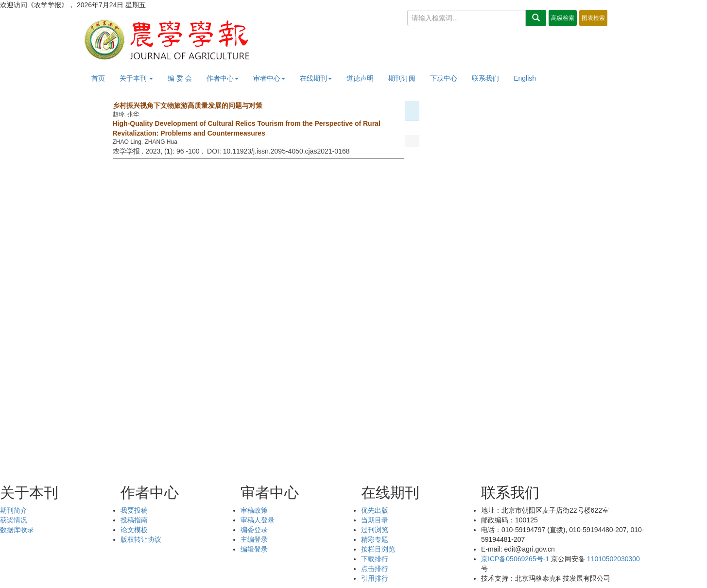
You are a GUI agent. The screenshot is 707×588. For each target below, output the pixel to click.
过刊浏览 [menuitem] (375, 530)
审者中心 (269, 78)
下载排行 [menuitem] (375, 559)
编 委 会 (180, 78)
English (525, 78)
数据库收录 (17, 530)
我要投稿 (134, 510)
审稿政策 (254, 510)
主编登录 (254, 539)
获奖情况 (14, 520)
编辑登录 (254, 549)
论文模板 (134, 530)
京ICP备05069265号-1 (515, 559)
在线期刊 (316, 78)
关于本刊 (137, 78)
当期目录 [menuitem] (375, 520)
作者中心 (223, 78)
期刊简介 (14, 510)
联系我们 (485, 78)
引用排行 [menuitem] (375, 578)
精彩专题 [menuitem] (375, 539)
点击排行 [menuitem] (375, 569)
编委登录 (254, 530)
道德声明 (360, 78)
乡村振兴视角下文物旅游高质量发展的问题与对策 (188, 105)
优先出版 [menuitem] (375, 510)
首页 (98, 78)
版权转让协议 (141, 539)
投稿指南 (134, 520)
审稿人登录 (258, 520)
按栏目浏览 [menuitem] (378, 549)
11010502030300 (613, 559)
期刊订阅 (402, 78)
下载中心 (444, 78)
